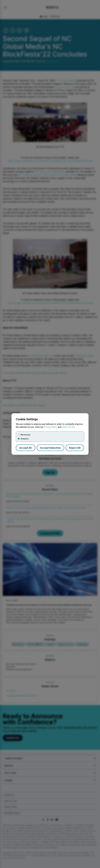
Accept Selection (50, 448)
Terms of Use (68, 427)
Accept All (25, 448)
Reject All (75, 448)
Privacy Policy (51, 427)
